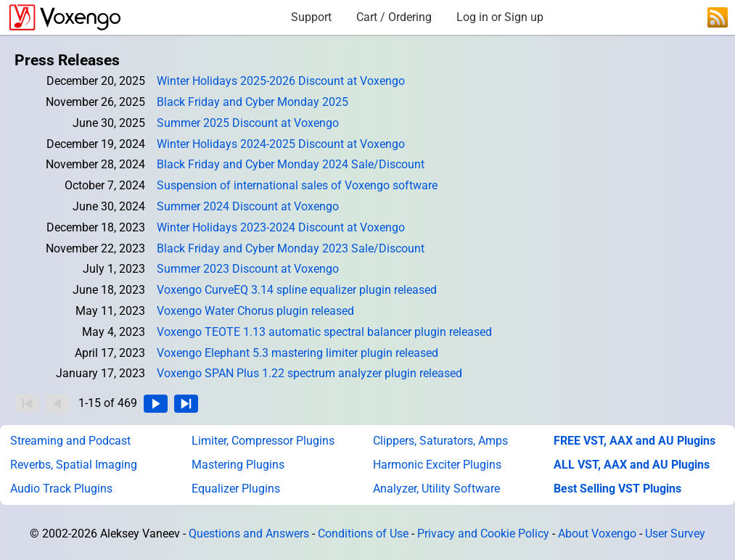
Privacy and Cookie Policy (483, 534)
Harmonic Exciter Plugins (437, 465)
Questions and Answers (249, 534)
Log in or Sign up (500, 17)
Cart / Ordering (394, 17)
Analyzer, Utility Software (436, 489)
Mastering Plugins (238, 465)
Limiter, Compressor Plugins (263, 441)
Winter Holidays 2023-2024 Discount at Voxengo (281, 227)
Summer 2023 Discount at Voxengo (248, 269)
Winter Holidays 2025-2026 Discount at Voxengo (281, 81)
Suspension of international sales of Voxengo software (297, 185)
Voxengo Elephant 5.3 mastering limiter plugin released (297, 353)
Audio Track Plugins (61, 489)
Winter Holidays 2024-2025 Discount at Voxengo (281, 144)
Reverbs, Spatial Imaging (74, 465)
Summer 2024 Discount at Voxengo (248, 206)
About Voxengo (597, 534)
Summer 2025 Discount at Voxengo (248, 123)
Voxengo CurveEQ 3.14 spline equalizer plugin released (297, 290)
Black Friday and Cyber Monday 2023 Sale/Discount (291, 248)
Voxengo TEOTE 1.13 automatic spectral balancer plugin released (324, 332)
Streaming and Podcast (70, 441)
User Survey (675, 534)
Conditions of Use (363, 534)
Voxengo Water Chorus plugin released (255, 311)
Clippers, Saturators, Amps (440, 441)
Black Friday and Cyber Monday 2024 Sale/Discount (291, 164)
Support (311, 17)
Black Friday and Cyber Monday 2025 (252, 102)
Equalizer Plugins (236, 489)
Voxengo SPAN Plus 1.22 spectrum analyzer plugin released (309, 373)
